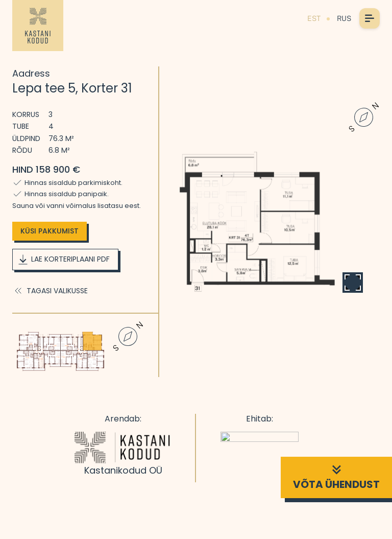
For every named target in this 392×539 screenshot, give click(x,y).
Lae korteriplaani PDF (63, 260)
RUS (344, 18)
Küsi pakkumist (50, 231)
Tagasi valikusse (50, 291)
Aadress (31, 73)
